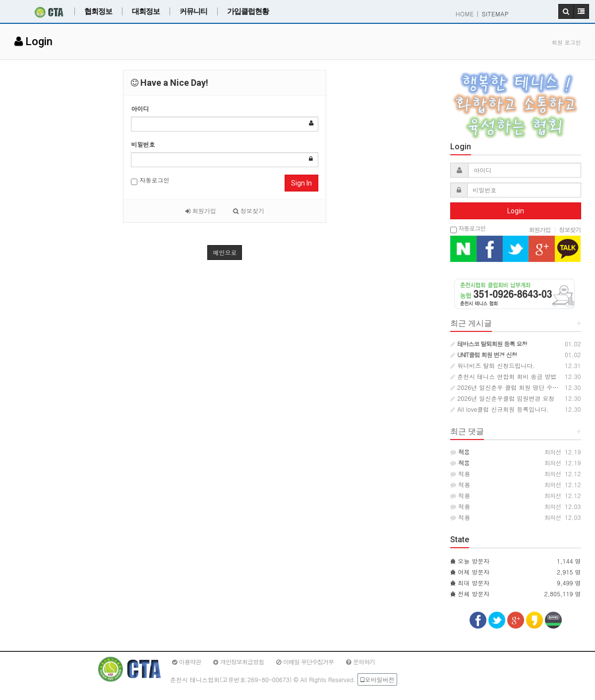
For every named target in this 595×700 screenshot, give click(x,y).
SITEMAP (495, 14)
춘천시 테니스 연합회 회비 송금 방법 (503, 376)
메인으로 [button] (225, 252)
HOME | (468, 14)
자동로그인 (150, 180)
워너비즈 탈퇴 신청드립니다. (493, 365)
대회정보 (146, 11)
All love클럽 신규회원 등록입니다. (499, 409)
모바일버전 (377, 679)
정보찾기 (249, 211)
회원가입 (201, 211)
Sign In (301, 183)
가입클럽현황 (248, 11)
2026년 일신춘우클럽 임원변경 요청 (502, 398)
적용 (460, 474)
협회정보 (98, 11)
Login (516, 211)
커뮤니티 (193, 11)
